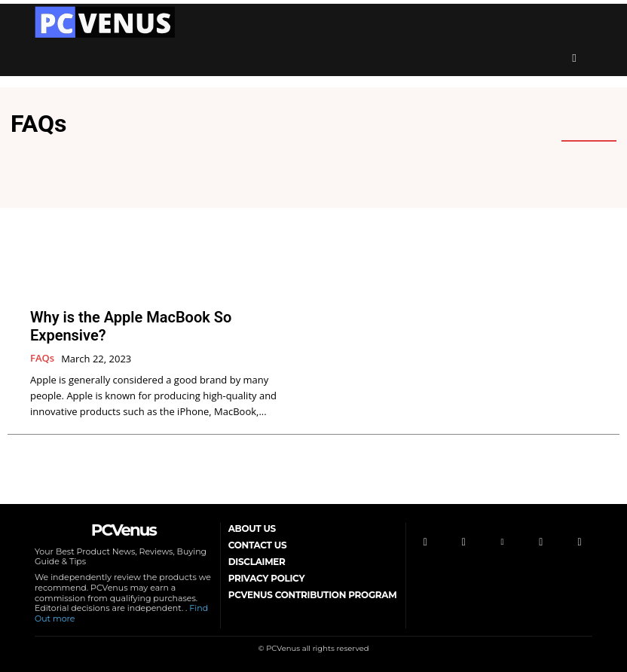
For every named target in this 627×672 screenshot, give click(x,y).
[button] (574, 58)
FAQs (42, 359)
